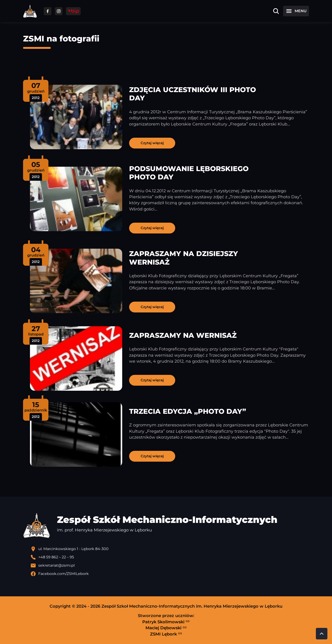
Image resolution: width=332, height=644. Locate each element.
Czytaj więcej (152, 143)
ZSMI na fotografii (61, 39)
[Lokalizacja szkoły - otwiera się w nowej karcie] (170, 549)
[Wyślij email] (170, 565)
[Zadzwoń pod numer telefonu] (170, 557)
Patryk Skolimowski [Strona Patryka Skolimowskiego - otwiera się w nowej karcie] (166, 622)
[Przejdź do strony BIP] (73, 11)
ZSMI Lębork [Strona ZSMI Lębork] (166, 634)
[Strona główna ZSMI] (30, 11)
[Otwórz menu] (296, 11)
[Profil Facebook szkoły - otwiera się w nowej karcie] (170, 574)
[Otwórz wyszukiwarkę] (276, 11)
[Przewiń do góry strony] (322, 634)
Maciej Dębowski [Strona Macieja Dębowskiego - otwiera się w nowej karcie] (166, 628)
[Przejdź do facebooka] (48, 11)
